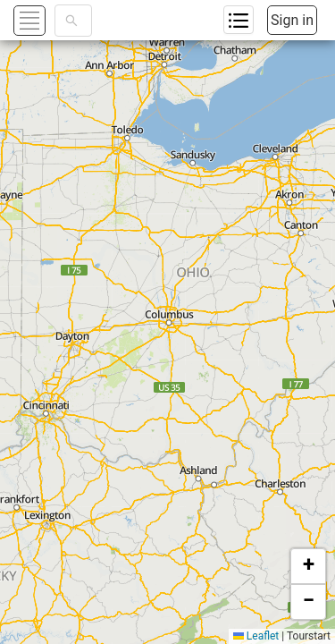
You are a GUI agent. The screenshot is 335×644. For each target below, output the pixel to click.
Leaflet (256, 636)
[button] (308, 566)
